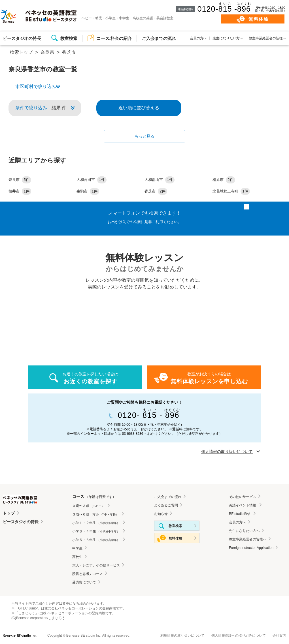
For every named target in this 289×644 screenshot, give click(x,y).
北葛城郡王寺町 (231, 191)
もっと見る (144, 136)
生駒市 (88, 191)
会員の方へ (198, 38)
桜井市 (20, 191)
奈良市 (20, 180)
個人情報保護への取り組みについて (239, 636)
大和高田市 (92, 180)
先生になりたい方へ (228, 38)
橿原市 (224, 180)
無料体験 (259, 19)
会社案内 (279, 636)
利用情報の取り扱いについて (182, 636)
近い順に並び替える (139, 108)
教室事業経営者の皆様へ (267, 38)
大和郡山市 (160, 180)
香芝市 (156, 191)
